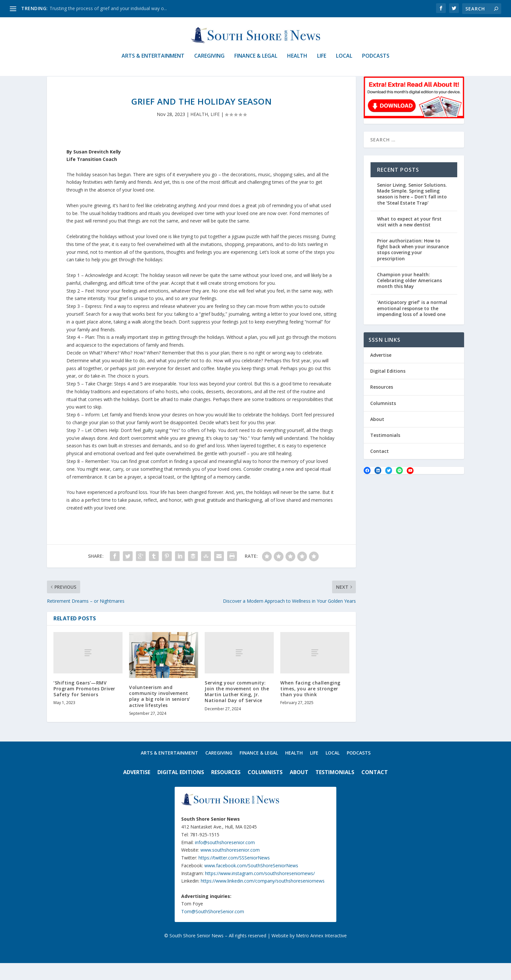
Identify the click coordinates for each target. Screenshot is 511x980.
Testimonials (385, 452)
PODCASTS (376, 61)
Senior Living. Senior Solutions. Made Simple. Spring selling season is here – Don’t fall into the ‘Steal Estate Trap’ (412, 211)
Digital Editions (388, 388)
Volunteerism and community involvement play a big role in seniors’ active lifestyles (160, 713)
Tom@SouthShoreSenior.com (213, 928)
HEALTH (297, 61)
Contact (380, 468)
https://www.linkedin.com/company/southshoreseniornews (263, 898)
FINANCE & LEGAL (256, 61)
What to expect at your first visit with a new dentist (409, 239)
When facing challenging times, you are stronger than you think (310, 706)
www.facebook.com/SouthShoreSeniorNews (251, 882)
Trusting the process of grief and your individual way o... (108, 8)
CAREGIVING (209, 61)
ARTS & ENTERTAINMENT (153, 61)
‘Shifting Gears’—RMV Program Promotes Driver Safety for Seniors (84, 706)
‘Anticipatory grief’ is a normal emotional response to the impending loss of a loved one (412, 325)
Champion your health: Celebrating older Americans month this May (409, 297)
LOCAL (344, 61)
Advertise (381, 372)
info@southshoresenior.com (225, 859)
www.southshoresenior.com (230, 867)
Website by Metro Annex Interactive (309, 952)
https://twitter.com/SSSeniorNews (234, 875)
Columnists (383, 420)
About (377, 436)
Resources (382, 404)
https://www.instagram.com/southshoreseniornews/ (260, 890)
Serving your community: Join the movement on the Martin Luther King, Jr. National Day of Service (237, 709)
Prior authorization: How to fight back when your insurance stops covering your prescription (413, 267)
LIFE (322, 61)
